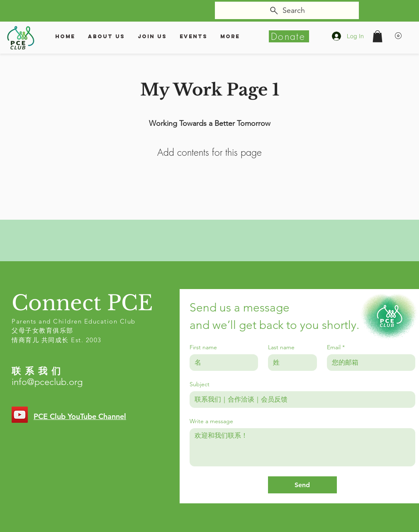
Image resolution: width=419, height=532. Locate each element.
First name (203, 347)
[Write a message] (302, 447)
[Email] (369, 363)
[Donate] (289, 36)
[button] (378, 36)
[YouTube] (20, 415)
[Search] (287, 10)
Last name (281, 347)
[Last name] (290, 363)
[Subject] (300, 400)
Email (336, 347)
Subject (200, 384)
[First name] (221, 363)
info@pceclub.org (47, 382)
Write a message (211, 421)
